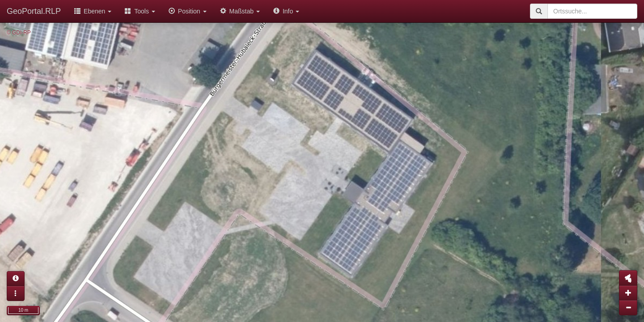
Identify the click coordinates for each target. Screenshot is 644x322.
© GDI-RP (19, 33)
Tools (140, 11)
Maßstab (240, 11)
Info (286, 11)
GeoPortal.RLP (34, 11)
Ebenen (93, 11)
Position (188, 11)
